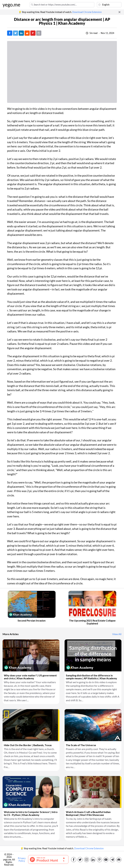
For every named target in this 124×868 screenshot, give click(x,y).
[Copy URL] (39, 33)
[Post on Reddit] (27, 33)
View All (117, 634)
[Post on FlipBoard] (33, 33)
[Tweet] (15, 33)
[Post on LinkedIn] (21, 33)
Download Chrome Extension (87, 12)
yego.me (11, 5)
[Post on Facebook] (10, 33)
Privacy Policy (22, 860)
